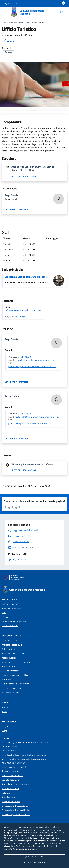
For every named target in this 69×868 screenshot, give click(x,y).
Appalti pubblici (9, 658)
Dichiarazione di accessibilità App (17, 810)
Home (4, 22)
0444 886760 (11, 751)
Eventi (5, 731)
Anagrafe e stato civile (12, 645)
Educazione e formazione (13, 653)
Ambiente (6, 679)
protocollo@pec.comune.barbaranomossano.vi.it (32, 367)
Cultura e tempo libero (12, 688)
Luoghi (5, 726)
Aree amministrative (11, 608)
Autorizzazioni (8, 649)
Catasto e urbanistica (11, 640)
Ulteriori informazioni (24, 177)
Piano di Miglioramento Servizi (16, 814)
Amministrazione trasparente (15, 784)
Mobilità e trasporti (10, 671)
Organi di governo (10, 604)
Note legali (7, 793)
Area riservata (8, 797)
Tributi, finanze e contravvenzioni (17, 684)
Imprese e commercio (11, 692)
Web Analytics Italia (11, 801)
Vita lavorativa (8, 666)
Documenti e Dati (10, 626)
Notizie (5, 707)
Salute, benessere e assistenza (16, 662)
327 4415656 (21, 317)
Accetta (34, 862)
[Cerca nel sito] (62, 12)
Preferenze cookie (24, 846)
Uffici (27, 22)
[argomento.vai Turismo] (8, 52)
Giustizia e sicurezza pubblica (15, 675)
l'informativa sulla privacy (24, 849)
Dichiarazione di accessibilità (15, 806)
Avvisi (4, 712)
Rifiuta (34, 857)
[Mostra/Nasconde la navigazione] (5, 12)
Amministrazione (16, 22)
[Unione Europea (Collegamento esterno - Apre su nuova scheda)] (34, 578)
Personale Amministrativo (14, 621)
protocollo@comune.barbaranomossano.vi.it (37, 417)
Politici (5, 617)
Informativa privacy (11, 788)
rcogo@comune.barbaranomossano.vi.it (34, 360)
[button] (10, 3)
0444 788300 (24, 357)
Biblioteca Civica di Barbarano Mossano (26, 277)
